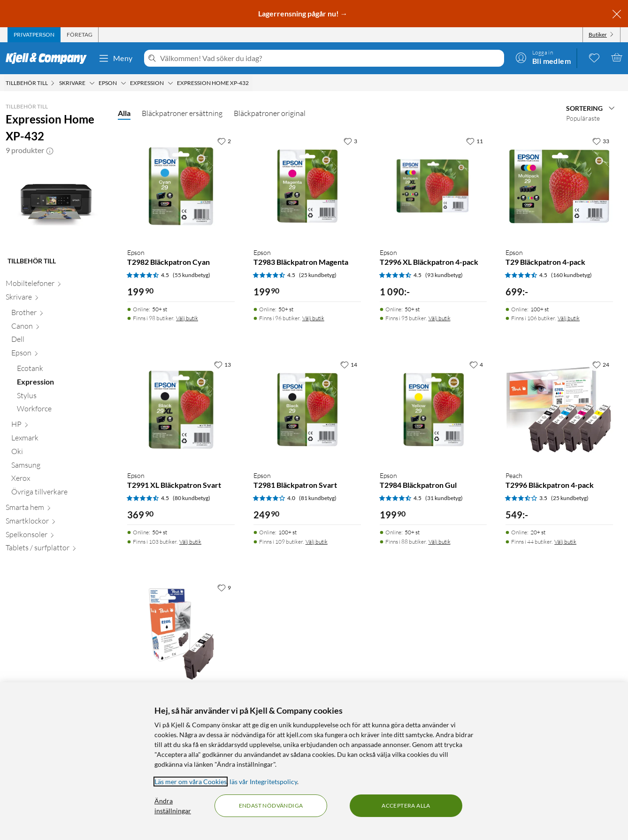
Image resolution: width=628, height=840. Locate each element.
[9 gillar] (224, 587)
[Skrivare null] (56, 299)
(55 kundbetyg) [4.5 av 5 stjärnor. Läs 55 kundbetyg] (191, 275)
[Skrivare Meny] (92, 83)
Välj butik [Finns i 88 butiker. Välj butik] (440, 542)
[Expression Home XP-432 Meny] (252, 83)
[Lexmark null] (59, 440)
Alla (124, 113)
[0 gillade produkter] (594, 57)
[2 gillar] (224, 141)
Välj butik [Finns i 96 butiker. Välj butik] (313, 318)
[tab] (34, 35)
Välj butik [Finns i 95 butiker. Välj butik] (440, 318)
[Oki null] (59, 453)
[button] (50, 150)
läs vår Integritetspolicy (263, 782)
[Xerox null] (59, 480)
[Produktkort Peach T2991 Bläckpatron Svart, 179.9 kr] (181, 633)
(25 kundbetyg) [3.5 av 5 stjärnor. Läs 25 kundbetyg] (570, 498)
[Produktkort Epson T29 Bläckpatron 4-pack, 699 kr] (559, 186)
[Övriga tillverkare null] (59, 494)
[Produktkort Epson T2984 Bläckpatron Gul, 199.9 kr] (433, 410)
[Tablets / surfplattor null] (56, 550)
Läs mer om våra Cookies (191, 782)
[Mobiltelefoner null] (56, 285)
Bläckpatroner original (270, 113)
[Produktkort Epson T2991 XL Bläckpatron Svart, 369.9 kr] (181, 410)
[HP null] (59, 426)
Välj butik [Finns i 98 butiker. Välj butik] (187, 318)
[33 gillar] (601, 141)
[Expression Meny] (170, 83)
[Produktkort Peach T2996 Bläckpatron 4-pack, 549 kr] (559, 410)
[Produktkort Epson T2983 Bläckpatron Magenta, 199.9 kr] (307, 186)
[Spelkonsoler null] (56, 536)
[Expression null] (62, 384)
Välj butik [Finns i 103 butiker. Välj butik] (190, 542)
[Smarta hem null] (56, 509)
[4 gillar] (476, 364)
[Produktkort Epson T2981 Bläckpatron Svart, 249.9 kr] (307, 410)
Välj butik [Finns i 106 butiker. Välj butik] (569, 318)
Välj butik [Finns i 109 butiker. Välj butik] (317, 542)
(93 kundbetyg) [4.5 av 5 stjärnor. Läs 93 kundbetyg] (444, 275)
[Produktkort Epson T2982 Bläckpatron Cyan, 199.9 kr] (181, 186)
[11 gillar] (475, 141)
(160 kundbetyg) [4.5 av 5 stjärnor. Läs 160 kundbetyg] (571, 275)
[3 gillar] (350, 141)
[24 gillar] (601, 364)
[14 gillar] (349, 364)
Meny (115, 58)
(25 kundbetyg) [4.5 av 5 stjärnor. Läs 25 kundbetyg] (318, 275)
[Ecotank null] (62, 370)
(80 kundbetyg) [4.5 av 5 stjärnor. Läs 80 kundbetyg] (191, 498)
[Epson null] (59, 355)
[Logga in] (543, 57)
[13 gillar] (222, 364)
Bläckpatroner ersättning (182, 113)
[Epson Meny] (123, 83)
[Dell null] (59, 341)
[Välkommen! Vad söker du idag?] (330, 58)
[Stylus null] (62, 397)
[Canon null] (59, 328)
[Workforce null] (62, 411)
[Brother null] (59, 314)
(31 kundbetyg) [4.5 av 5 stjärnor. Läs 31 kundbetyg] (444, 498)
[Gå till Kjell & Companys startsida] (49, 58)
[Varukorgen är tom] (617, 57)
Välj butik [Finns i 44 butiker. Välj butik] (565, 542)
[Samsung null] (59, 467)
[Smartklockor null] (56, 523)
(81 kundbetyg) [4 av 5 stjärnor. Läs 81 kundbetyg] (318, 498)
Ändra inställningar (173, 806)
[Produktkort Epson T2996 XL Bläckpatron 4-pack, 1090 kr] (433, 186)
